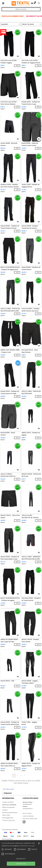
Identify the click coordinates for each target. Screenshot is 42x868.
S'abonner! (8, 793)
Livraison (5, 810)
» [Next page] (28, 775)
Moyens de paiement (8, 807)
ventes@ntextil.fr (28, 809)
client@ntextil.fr (27, 804)
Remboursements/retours (10, 813)
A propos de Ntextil (8, 802)
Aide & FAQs (6, 815)
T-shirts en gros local (8, 820)
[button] (32, 3)
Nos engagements (8, 818)
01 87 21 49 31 (27, 814)
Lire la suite (31, 846)
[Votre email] (19, 789)
